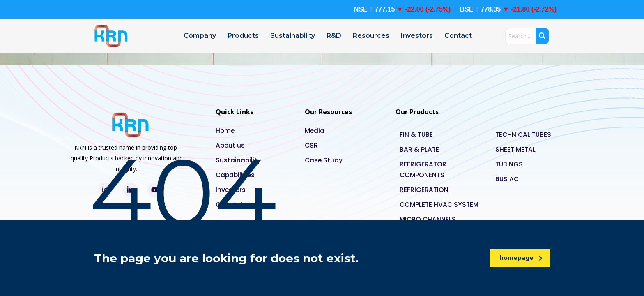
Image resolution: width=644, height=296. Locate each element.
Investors (417, 36)
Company (200, 36)
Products (243, 36)
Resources (371, 36)
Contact (458, 36)
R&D (334, 36)
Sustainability (293, 36)
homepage (521, 258)
